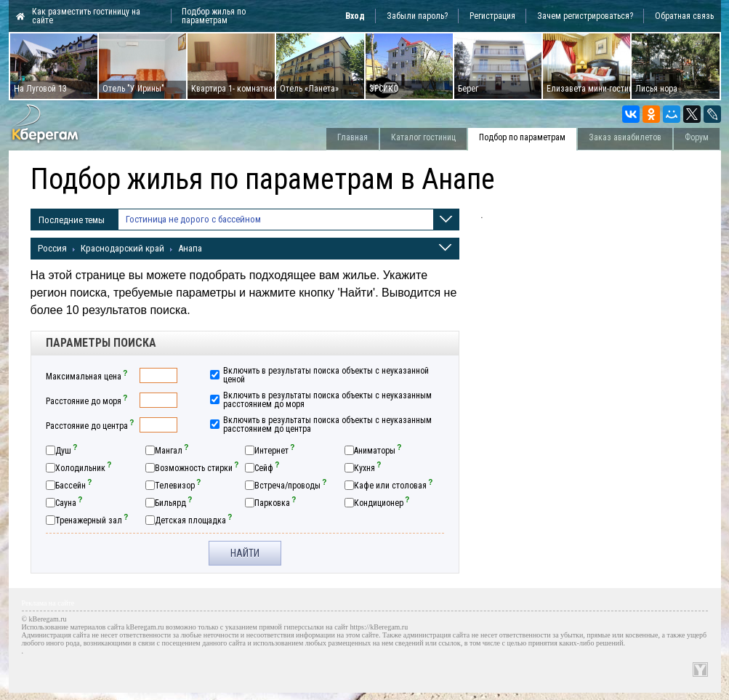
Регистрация (492, 16)
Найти (245, 553)
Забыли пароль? (417, 16)
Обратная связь (684, 16)
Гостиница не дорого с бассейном (193, 225)
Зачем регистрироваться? (585, 16)
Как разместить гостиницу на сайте (86, 16)
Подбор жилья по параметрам (214, 16)
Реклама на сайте (48, 603)
